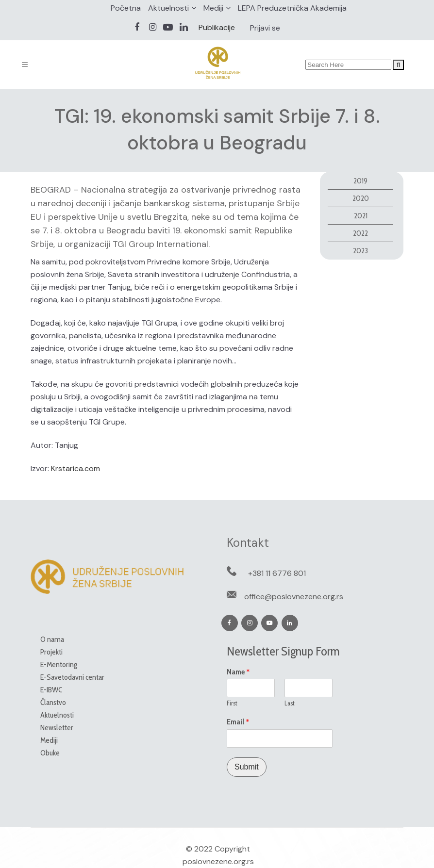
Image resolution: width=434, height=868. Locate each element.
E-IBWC (51, 690)
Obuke (50, 753)
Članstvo (53, 702)
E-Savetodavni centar (72, 677)
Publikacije (217, 27)
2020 (361, 198)
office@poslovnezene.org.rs (294, 597)
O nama (52, 639)
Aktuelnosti (168, 8)
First (232, 703)
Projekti (51, 652)
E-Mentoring (59, 664)
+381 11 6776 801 (277, 573)
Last (290, 703)
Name (238, 672)
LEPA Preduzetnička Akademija (292, 8)
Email (238, 722)
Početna (126, 8)
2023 (360, 251)
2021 (361, 216)
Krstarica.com (75, 468)
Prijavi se (265, 28)
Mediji (213, 8)
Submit (247, 767)
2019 (360, 181)
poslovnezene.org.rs (218, 861)
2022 (360, 233)
